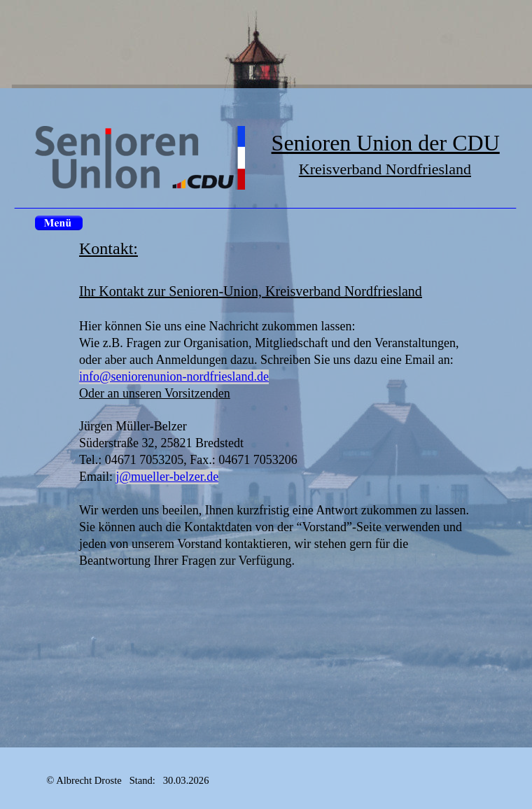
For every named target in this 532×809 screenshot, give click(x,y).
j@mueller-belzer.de (168, 477)
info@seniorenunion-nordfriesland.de (174, 377)
